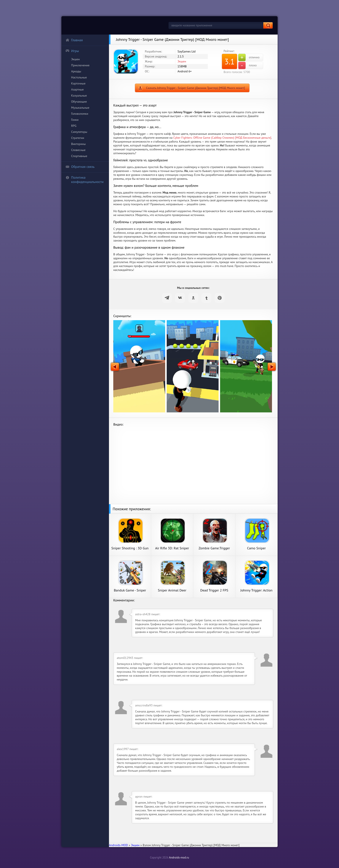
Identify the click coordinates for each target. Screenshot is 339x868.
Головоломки (80, 114)
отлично (249, 57)
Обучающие (79, 102)
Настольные (79, 77)
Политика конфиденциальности (85, 180)
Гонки (75, 120)
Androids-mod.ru (179, 858)
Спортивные (79, 156)
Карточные (78, 83)
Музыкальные (80, 108)
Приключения (80, 65)
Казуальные (79, 95)
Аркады (76, 71)
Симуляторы (79, 132)
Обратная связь (80, 167)
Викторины (78, 144)
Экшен (75, 59)
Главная (74, 40)
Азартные (77, 89)
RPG (74, 126)
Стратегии (78, 138)
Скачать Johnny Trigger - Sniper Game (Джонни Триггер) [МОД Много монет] (195, 88)
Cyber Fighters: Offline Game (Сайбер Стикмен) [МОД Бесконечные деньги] (222, 138)
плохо (247, 65)
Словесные (78, 150)
